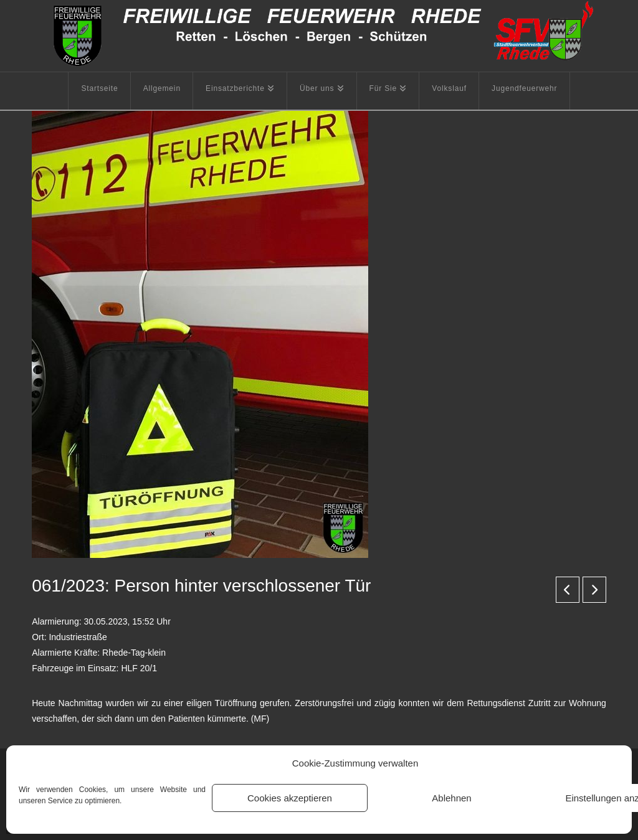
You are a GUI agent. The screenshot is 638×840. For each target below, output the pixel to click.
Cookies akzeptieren (290, 798)
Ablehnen (451, 798)
